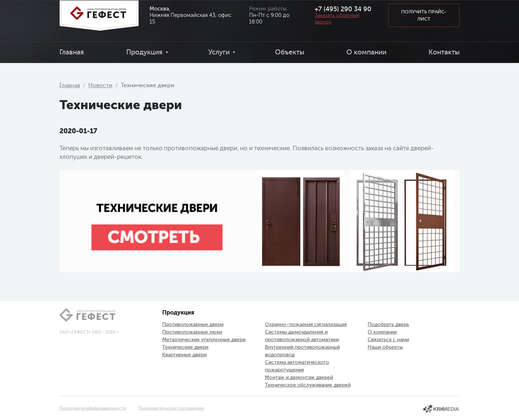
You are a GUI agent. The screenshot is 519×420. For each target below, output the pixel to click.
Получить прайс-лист (424, 15)
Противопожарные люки (192, 332)
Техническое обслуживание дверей (308, 385)
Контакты (444, 52)
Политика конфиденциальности (93, 408)
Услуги (219, 52)
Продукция (144, 52)
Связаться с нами (388, 339)
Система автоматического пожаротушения (297, 366)
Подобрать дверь (388, 324)
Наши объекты (385, 347)
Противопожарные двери (193, 324)
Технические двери (185, 347)
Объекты (290, 52)
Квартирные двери (184, 355)
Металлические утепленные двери (204, 339)
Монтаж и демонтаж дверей (299, 377)
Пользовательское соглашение (171, 408)
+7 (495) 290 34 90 (343, 9)
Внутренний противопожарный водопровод (302, 351)
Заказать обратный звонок (337, 19)
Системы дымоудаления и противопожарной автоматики (302, 336)
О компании (366, 52)
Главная (72, 52)
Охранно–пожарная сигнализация (306, 324)
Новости (100, 85)
